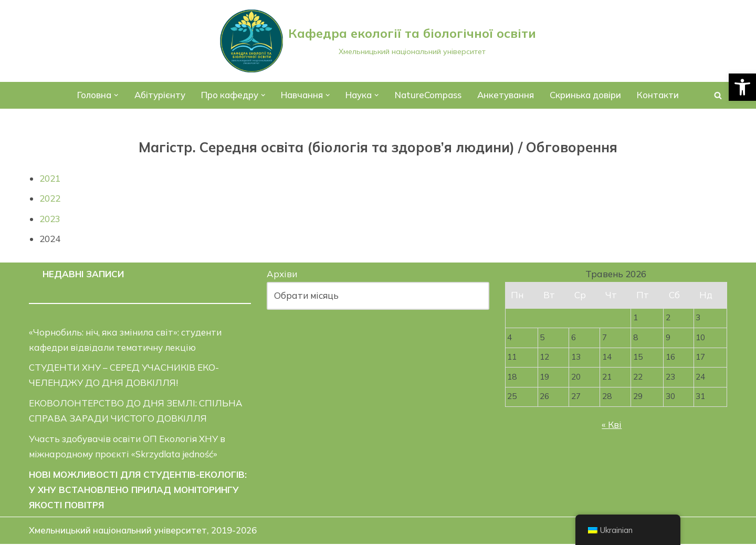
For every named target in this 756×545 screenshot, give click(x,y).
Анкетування (506, 95)
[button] (742, 87)
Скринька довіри (587, 95)
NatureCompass (428, 95)
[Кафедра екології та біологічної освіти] (378, 41)
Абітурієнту (159, 95)
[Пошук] (718, 95)
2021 (50, 178)
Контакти (659, 95)
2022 (50, 198)
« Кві (612, 426)
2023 (50, 219)
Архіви (282, 274)
